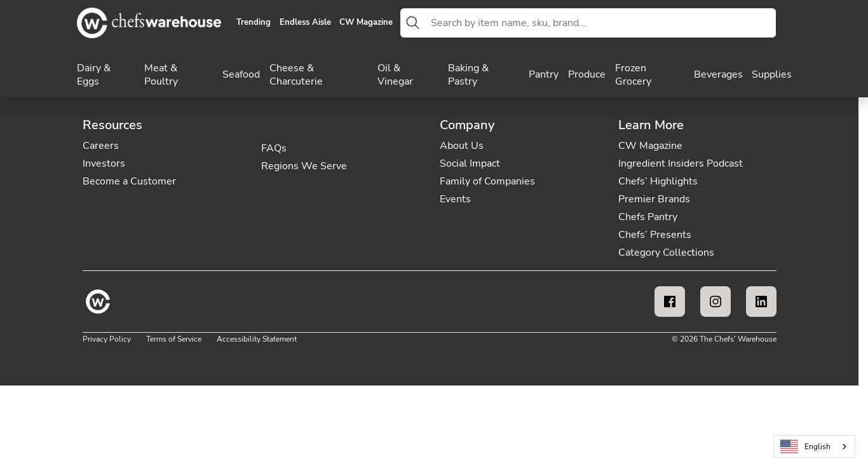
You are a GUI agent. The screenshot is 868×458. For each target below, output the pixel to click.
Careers (101, 146)
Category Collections (666, 253)
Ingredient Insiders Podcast (681, 163)
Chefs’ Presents (655, 235)
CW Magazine (366, 23)
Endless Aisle (305, 23)
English (806, 447)
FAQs (274, 148)
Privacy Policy (107, 339)
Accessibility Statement (257, 339)
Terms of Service (174, 339)
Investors (104, 163)
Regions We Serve (304, 166)
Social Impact (470, 163)
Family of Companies (487, 181)
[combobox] (601, 23)
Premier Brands (654, 199)
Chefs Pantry (648, 217)
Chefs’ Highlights (658, 181)
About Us (462, 146)
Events (455, 199)
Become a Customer (129, 181)
